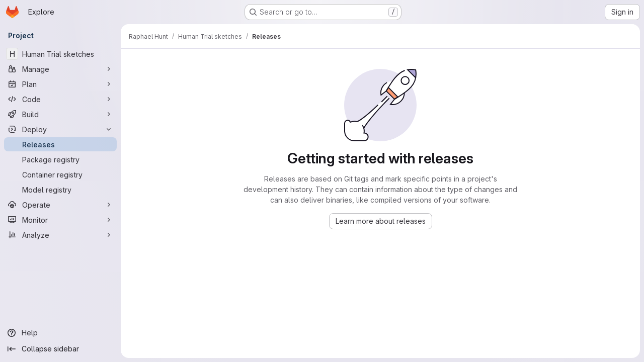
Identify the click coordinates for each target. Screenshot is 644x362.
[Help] (60, 333)
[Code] (60, 99)
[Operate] (60, 205)
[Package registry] (60, 159)
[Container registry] (60, 174)
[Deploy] (60, 129)
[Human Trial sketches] (60, 54)
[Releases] (60, 144)
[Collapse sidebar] (60, 349)
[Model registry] (60, 190)
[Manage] (60, 69)
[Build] (60, 114)
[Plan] (60, 84)
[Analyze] (60, 235)
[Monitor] (60, 220)
